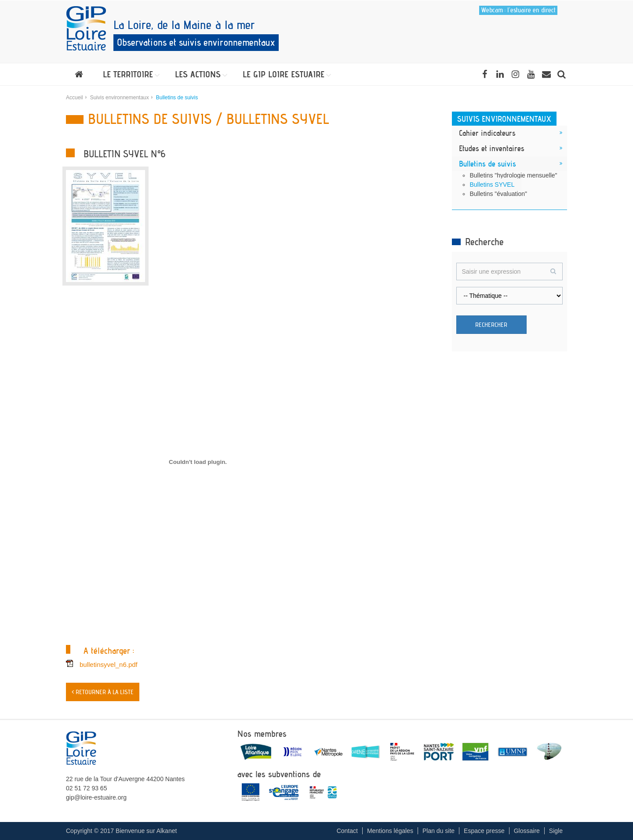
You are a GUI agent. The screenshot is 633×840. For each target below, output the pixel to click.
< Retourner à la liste (103, 692)
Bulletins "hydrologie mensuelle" (514, 175)
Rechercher (491, 325)
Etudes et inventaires (492, 148)
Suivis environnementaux (120, 98)
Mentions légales (390, 831)
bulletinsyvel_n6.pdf (109, 664)
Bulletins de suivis (487, 163)
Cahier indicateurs (487, 133)
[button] (129, 74)
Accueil (75, 98)
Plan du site (438, 831)
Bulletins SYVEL (492, 185)
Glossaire (527, 831)
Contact (347, 831)
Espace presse (484, 831)
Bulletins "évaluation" (499, 194)
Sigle (556, 831)
